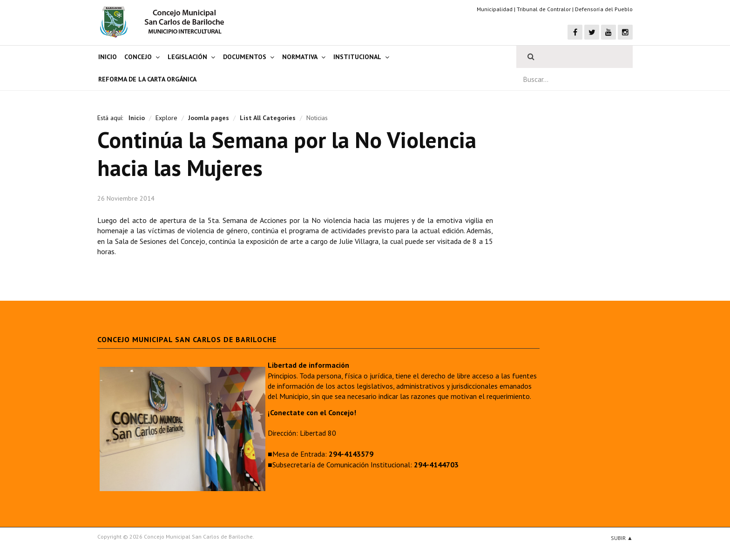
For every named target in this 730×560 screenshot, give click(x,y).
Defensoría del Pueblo (604, 9)
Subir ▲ (622, 538)
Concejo (138, 57)
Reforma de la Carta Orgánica (147, 79)
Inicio (108, 57)
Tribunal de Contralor (544, 9)
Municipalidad (495, 9)
